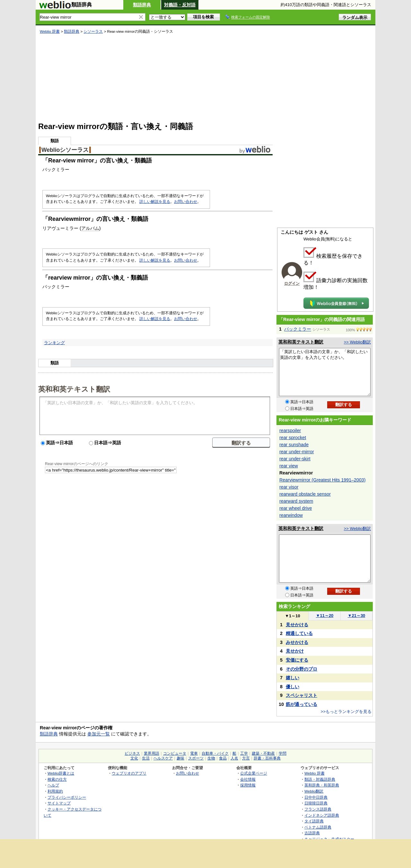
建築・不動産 (263, 753)
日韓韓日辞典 (316, 803)
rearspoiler (290, 430)
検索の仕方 (57, 779)
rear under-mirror (297, 452)
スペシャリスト (302, 695)
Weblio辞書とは (61, 773)
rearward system (296, 501)
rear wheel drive (296, 508)
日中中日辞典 (316, 797)
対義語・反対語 (180, 5)
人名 (234, 758)
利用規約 (55, 791)
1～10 (292, 616)
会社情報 (248, 779)
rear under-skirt (295, 459)
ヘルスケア (163, 758)
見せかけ (295, 651)
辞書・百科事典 (267, 758)
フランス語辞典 (318, 809)
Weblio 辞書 (50, 31)
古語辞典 (312, 833)
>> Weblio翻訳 (357, 342)
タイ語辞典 (314, 821)
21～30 (357, 616)
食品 (223, 758)
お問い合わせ (186, 202)
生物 (211, 758)
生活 (146, 758)
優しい (293, 687)
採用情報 (248, 785)
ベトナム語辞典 (318, 827)
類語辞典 (142, 5)
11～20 (325, 616)
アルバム (90, 228)
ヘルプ (53, 785)
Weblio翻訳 (314, 791)
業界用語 (152, 753)
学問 (283, 753)
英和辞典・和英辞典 (322, 785)
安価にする (297, 660)
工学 (244, 753)
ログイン (292, 283)
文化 (134, 758)
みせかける (297, 642)
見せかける (297, 625)
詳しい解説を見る (155, 202)
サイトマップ (59, 803)
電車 (194, 753)
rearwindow (291, 515)
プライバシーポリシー (67, 797)
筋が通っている (302, 704)
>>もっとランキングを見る (346, 712)
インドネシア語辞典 (322, 815)
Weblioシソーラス (65, 150)
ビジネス (132, 753)
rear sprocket (293, 438)
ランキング (54, 343)
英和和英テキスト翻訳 (74, 389)
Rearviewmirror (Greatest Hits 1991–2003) (322, 480)
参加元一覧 (99, 734)
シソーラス (93, 31)
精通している (299, 633)
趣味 (180, 758)
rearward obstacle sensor (305, 494)
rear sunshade (294, 445)
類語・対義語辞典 (320, 779)
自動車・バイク (215, 753)
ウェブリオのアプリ (129, 773)
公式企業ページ (254, 773)
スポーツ (196, 758)
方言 (246, 758)
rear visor (289, 487)
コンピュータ (175, 753)
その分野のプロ (302, 669)
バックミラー (298, 329)
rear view (289, 466)
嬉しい (293, 678)
